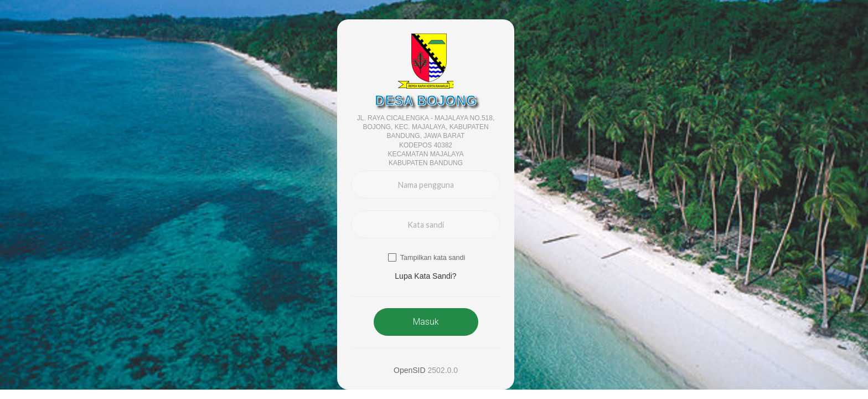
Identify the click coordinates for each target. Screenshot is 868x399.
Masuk (425, 322)
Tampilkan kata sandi (433, 258)
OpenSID (410, 370)
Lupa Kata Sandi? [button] (425, 276)
